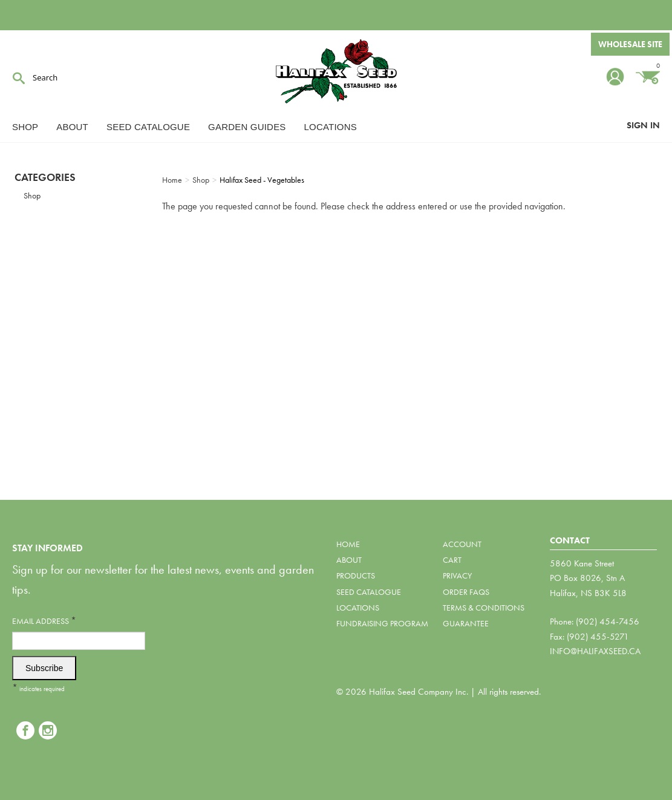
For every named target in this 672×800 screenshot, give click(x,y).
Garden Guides (247, 127)
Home (348, 544)
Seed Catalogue (148, 127)
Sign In (643, 125)
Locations (331, 127)
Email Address (44, 621)
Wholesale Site (630, 44)
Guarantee (466, 623)
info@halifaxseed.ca (595, 651)
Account (462, 544)
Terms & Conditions (484, 608)
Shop (25, 127)
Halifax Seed (336, 73)
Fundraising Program (382, 623)
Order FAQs (466, 592)
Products (356, 575)
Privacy (457, 575)
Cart (452, 560)
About (72, 127)
